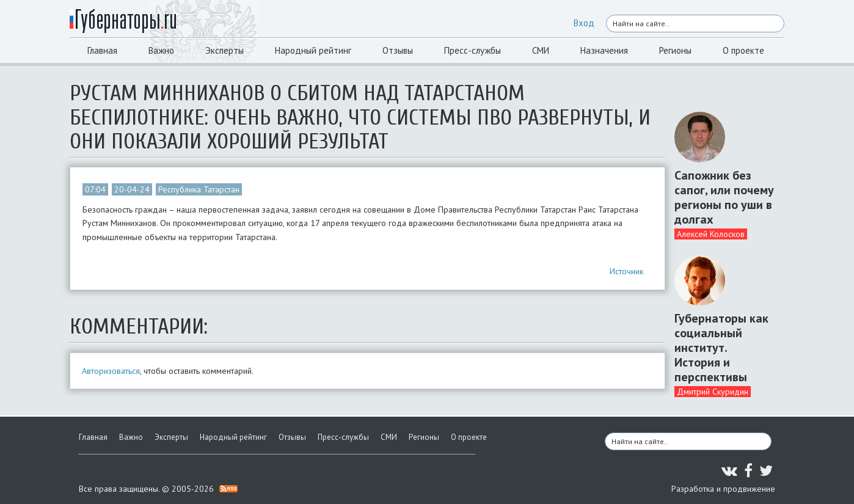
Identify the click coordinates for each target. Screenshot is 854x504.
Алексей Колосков (711, 234)
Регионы (675, 50)
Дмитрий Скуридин (713, 392)
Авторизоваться (111, 371)
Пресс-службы (473, 50)
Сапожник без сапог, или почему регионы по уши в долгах (724, 197)
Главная (102, 50)
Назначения (604, 50)
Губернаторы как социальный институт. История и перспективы (721, 348)
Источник (626, 271)
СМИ (541, 50)
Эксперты (224, 50)
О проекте (743, 50)
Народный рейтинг (313, 50)
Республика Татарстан (199, 189)
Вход (584, 23)
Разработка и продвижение (723, 489)
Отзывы (398, 50)
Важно (161, 50)
